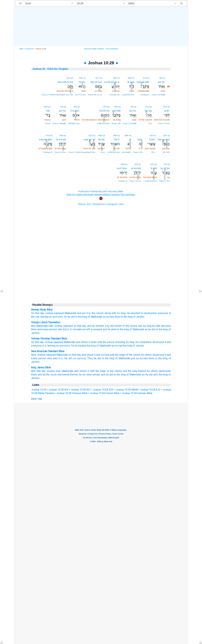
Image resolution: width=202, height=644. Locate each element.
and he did (107, 375)
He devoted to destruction (142, 313)
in (43, 346)
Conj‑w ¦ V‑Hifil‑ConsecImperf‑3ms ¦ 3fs (57, 95)
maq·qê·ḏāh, (46, 139)
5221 (68, 78)
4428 (116, 107)
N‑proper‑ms (115, 95)
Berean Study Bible (42, 310)
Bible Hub (37, 399)
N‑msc (48, 123)
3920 (130, 78)
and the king (130, 371)
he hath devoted (161, 326)
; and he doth (109, 329)
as (104, 317)
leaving (44, 317)
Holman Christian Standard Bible (49, 339)
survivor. (82, 358)
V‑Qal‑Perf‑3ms (128, 95)
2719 (147, 107)
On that (35, 313)
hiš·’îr (117, 139)
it (166, 342)
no (50, 317)
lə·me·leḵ (61, 139)
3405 (123, 164)
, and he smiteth (95, 326)
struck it (85, 342)
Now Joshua (38, 355)
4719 (145, 78)
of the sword (129, 326)
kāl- (48, 111)
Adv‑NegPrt (127, 152)
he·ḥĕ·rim (104, 111)
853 (161, 78)
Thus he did (94, 358)
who (60, 329)
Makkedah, (68, 371)
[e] (164, 78)
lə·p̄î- (167, 111)
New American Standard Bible (48, 351)
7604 (115, 135)
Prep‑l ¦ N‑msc (164, 123)
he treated (80, 346)
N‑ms (103, 152)
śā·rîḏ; (101, 139)
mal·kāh (116, 111)
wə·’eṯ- (161, 82)
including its (122, 342)
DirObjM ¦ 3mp (74, 123)
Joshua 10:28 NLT (81, 390)
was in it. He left (63, 358)
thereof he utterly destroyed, (154, 371)
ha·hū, (82, 82)
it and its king (102, 355)
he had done (113, 317)
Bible (21, 49)
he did (151, 329)
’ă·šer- (152, 139)
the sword (108, 342)
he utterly (147, 355)
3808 (126, 135)
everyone (163, 313)
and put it (82, 313)
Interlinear (29, 49)
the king (91, 346)
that (37, 342)
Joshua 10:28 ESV (103, 390)
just (133, 358)
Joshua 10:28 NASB (127, 390)
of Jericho (138, 346)
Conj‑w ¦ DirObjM (158, 95)
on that (77, 326)
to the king (81, 317)
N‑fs (150, 123)
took (58, 371)
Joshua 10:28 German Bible (137, 393)
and (78, 342)
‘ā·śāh (154, 168)
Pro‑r (153, 152)
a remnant (96, 329)
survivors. (58, 317)
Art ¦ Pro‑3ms (80, 95)
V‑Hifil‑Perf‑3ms (103, 123)
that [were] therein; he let (72, 375)
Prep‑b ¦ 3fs (138, 152)
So (73, 346)
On (33, 342)
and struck (88, 355)
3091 (115, 78)
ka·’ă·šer (165, 168)
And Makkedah (39, 326)
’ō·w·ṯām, (75, 111)
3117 (97, 78)
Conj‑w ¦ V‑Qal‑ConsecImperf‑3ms (82, 152)
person (53, 329)
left (88, 329)
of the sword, (114, 371)
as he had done (145, 358)
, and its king (144, 326)
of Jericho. (139, 317)
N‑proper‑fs (145, 95)
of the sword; (133, 355)
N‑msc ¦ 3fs (116, 123)
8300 (100, 135)
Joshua (49, 313)
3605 (46, 107)
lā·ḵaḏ (131, 82)
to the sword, (96, 313)
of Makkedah (95, 317)
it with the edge (97, 371)
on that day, (75, 355)
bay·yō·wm (96, 82)
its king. (121, 313)
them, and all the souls (44, 375)
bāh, (140, 139)
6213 (91, 135)
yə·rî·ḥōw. (122, 168)
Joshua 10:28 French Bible (105, 393)
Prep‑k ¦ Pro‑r (164, 181)
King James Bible (41, 367)
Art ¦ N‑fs (166, 152)
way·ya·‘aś (90, 139)
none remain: (93, 375)
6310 (165, 107)
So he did (69, 317)
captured (59, 313)
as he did (147, 375)
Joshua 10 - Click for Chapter (50, 69)
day (42, 313)
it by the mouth (113, 326)
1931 (81, 78)
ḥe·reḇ (148, 111)
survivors (65, 346)
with (100, 342)
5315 (165, 135)
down (94, 342)
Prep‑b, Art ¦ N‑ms (95, 95)
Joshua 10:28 (39, 390)
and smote (81, 371)
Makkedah (70, 313)
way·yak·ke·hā (65, 82)
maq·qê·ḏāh (143, 82)
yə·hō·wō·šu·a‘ (112, 82)
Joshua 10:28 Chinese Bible (72, 393)
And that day (38, 371)
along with (110, 313)
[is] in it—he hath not (74, 329)
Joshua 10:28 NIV (58, 390)
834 (151, 135)
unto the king (160, 375)
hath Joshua (55, 326)
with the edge (118, 355)
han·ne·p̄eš (164, 139)
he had (119, 346)
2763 (105, 107)
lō (130, 139)
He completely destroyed (150, 342)
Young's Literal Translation (46, 322)
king (132, 342)
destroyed (158, 355)
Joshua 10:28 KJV (150, 390)
